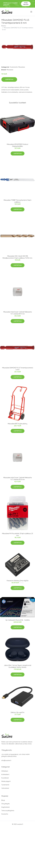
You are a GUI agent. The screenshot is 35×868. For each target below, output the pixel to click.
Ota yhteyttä (5, 804)
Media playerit (6, 781)
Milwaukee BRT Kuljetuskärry (17, 424)
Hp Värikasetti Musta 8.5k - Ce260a (18, 620)
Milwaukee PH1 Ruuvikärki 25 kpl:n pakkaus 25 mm (17, 534)
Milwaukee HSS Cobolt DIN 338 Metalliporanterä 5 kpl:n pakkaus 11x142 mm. (17, 257)
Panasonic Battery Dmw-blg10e (18, 581)
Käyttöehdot (6, 807)
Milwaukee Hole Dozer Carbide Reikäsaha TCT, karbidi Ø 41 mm (18, 313)
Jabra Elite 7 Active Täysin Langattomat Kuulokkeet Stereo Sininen (18, 666)
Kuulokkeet (5, 778)
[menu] (31, 12)
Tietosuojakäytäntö (8, 811)
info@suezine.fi (6, 760)
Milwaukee (22, 67)
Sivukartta (5, 814)
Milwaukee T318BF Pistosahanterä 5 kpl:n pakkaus (17, 201)
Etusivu (4, 26)
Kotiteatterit (5, 774)
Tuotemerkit (14, 67)
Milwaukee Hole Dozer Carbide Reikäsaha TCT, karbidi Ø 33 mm (18, 479)
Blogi (3, 800)
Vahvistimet (5, 788)
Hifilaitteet (5, 771)
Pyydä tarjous (26, 4)
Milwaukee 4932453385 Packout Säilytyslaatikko (17, 145)
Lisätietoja (9, 79)
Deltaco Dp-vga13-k (17, 712)
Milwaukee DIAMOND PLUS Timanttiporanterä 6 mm (18, 369)
